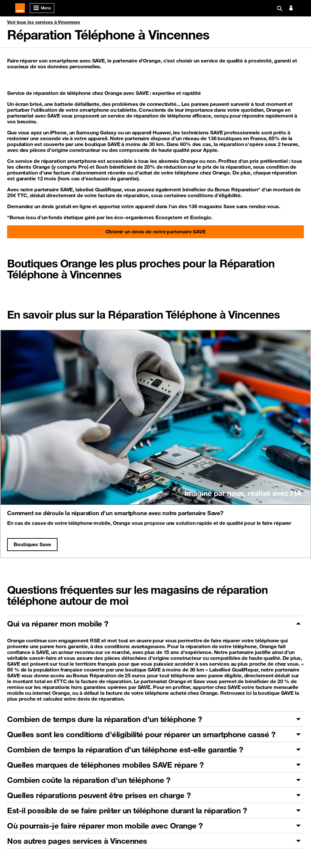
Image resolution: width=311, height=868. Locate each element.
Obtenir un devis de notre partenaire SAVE (155, 231)
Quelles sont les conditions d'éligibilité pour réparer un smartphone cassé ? (141, 734)
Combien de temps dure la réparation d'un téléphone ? (104, 719)
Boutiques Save (32, 544)
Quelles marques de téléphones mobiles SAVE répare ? (105, 765)
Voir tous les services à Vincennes (44, 22)
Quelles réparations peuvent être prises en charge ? (99, 795)
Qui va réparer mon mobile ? (58, 624)
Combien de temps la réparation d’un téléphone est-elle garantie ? (125, 750)
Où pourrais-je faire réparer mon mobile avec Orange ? (105, 826)
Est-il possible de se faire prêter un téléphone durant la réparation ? (127, 810)
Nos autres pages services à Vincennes (77, 841)
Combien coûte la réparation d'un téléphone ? (89, 780)
